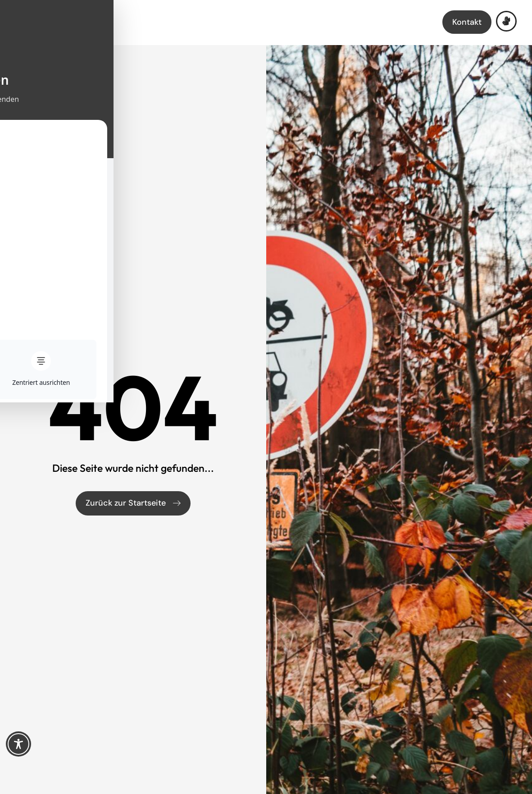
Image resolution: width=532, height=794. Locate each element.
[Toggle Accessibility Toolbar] (18, 744)
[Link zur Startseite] (275, 24)
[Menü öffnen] (24, 23)
